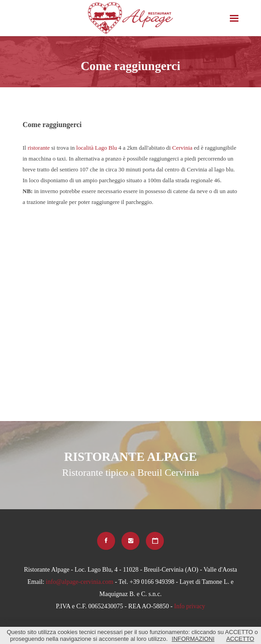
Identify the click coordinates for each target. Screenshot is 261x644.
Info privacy (190, 606)
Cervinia (182, 148)
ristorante (39, 148)
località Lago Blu (97, 148)
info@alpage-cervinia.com (80, 582)
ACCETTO (240, 639)
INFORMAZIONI (193, 639)
